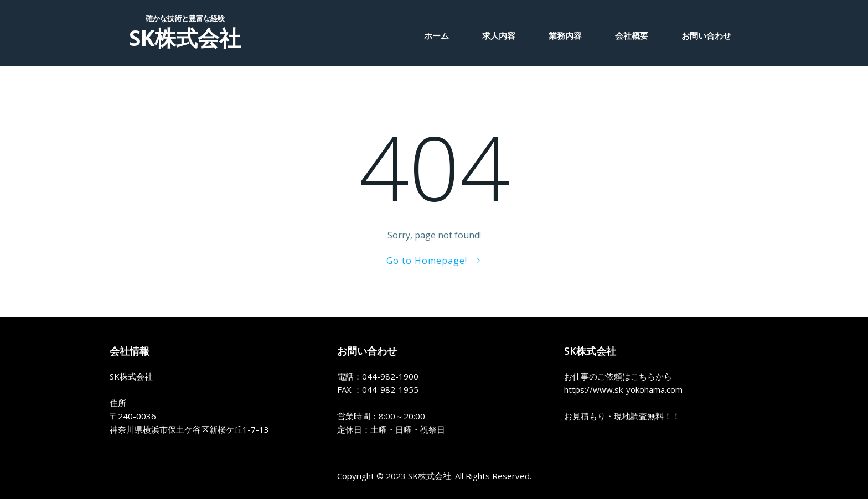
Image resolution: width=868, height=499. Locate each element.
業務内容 (565, 35)
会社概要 (632, 35)
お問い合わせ (706, 35)
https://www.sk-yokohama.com (623, 389)
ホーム (436, 35)
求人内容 (499, 35)
